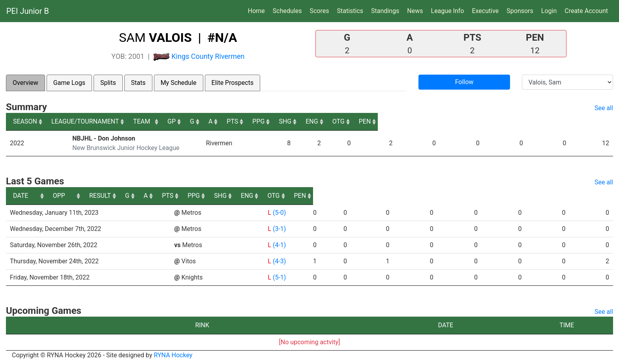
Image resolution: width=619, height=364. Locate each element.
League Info (448, 11)
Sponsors (520, 11)
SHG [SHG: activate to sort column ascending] (480, 121)
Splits (108, 83)
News (415, 11)
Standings (385, 11)
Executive (485, 11)
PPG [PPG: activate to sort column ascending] (440, 121)
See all (604, 108)
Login (549, 11)
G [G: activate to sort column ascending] (339, 121)
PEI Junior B (28, 11)
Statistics (352, 10)
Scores (321, 10)
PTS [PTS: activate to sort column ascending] (401, 121)
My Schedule (179, 83)
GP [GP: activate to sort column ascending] (309, 121)
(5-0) (276, 213)
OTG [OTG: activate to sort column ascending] (560, 121)
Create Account (586, 11)
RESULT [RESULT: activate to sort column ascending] (269, 196)
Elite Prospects (233, 83)
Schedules (287, 11)
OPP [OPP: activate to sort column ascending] (180, 196)
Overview (25, 83)
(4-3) (276, 261)
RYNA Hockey (173, 355)
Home (256, 11)
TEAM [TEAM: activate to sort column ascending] (250, 121)
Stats (138, 83)
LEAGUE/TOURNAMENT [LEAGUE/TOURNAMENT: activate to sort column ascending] (104, 121)
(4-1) (276, 245)
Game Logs (69, 83)
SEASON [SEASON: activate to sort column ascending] (25, 121)
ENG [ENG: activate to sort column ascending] (521, 121)
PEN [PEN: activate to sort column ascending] (600, 121)
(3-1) (276, 229)
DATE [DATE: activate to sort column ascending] (21, 196)
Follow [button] (464, 82)
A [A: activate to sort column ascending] (366, 121)
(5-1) (276, 277)
